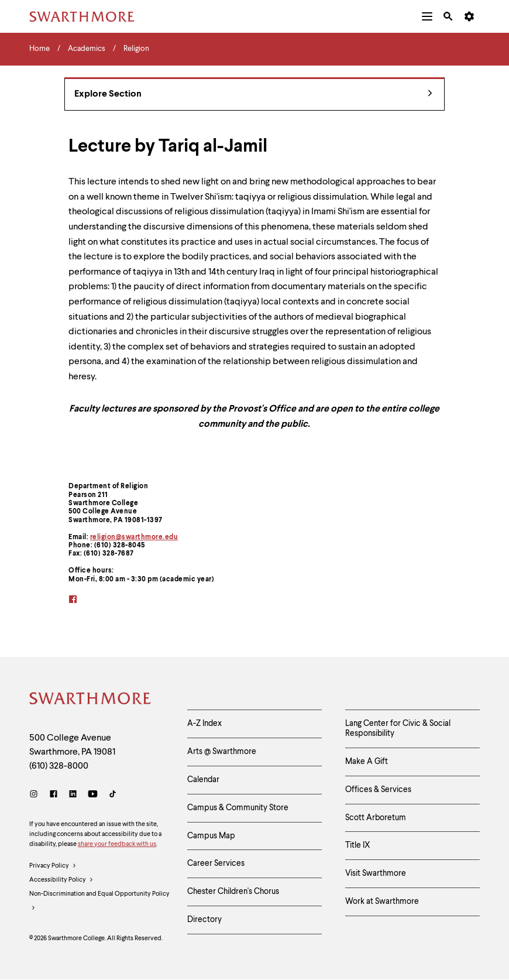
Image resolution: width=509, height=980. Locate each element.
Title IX (358, 845)
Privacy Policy (53, 866)
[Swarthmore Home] (91, 700)
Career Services (216, 864)
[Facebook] (54, 795)
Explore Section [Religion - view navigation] (253, 95)
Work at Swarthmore (382, 902)
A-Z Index (204, 724)
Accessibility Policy (61, 880)
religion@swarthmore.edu (134, 537)
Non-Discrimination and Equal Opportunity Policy (99, 903)
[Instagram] (36, 795)
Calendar (203, 780)
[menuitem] (427, 16)
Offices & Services (378, 790)
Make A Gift (367, 762)
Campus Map (211, 836)
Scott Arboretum (376, 818)
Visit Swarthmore (376, 873)
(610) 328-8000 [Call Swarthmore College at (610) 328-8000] (59, 766)
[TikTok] (113, 795)
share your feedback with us (117, 844)
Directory (204, 920)
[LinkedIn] (73, 795)
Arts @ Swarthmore (222, 752)
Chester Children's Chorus (233, 892)
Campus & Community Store (238, 808)
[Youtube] (93, 795)
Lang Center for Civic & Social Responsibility (398, 729)
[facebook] (80, 600)
